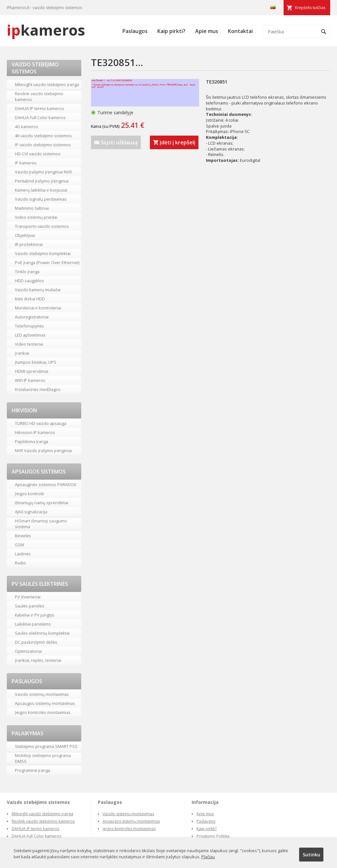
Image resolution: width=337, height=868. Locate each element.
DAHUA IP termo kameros (39, 108)
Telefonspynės (29, 326)
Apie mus (207, 31)
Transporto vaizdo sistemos (42, 226)
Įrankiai (22, 353)
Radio (20, 563)
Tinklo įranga (27, 272)
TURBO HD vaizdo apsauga (41, 423)
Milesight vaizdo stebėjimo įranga (47, 84)
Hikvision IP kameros (35, 432)
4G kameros (27, 127)
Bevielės (23, 536)
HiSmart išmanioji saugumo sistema (41, 524)
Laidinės (23, 554)
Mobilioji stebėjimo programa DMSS (43, 758)
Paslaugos (135, 31)
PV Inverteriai (28, 597)
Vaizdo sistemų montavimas (42, 694)
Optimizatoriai (28, 651)
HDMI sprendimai (32, 371)
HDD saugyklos (29, 281)
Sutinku (311, 854)
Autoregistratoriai (32, 317)
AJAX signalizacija (31, 512)
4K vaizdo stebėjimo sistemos (43, 136)
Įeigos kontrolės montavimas (43, 712)
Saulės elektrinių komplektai (42, 633)
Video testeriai (29, 344)
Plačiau (208, 857)
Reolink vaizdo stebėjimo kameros (39, 96)
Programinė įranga (33, 770)
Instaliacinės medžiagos (38, 389)
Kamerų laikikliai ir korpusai (41, 190)
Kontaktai (240, 31)
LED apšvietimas (30, 335)
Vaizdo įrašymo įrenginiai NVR (43, 172)
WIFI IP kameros (30, 380)
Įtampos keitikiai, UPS (36, 362)
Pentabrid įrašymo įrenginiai (42, 181)
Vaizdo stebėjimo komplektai (43, 253)
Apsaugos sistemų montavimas (45, 703)
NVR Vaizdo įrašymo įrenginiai (43, 451)
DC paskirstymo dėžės (36, 642)
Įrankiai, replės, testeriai (38, 660)
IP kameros (26, 163)
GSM (19, 545)
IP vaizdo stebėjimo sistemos (43, 145)
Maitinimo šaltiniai (32, 208)
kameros (46, 30)
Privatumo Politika (213, 836)
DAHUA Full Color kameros (40, 117)
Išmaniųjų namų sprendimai (42, 503)
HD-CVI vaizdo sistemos (38, 154)
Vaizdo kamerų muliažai (38, 290)
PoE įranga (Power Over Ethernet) (47, 262)
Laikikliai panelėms (33, 624)
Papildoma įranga (32, 441)
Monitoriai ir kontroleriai (38, 308)
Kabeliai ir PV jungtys (35, 615)
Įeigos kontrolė (29, 494)
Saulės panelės (30, 606)
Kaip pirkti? (171, 31)
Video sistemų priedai (36, 217)
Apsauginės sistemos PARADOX (45, 484)
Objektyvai (25, 235)
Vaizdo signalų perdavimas (41, 199)
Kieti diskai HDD (30, 299)
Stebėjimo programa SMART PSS (46, 746)
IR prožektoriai (29, 244)
